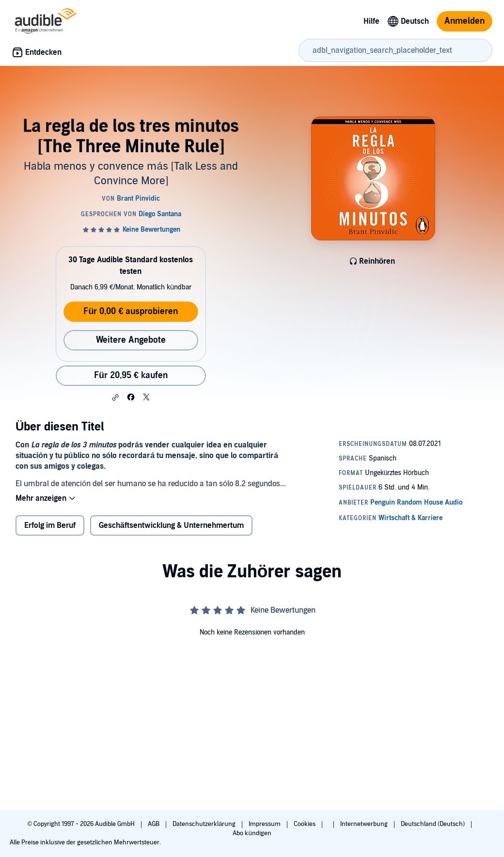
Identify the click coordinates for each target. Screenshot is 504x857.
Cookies (305, 824)
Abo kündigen (252, 833)
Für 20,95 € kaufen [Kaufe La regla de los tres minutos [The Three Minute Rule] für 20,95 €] (131, 375)
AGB (154, 824)
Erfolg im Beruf (50, 525)
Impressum (265, 824)
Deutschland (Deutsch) (433, 824)
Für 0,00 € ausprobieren (131, 311)
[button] (115, 397)
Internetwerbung (365, 824)
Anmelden (465, 21)
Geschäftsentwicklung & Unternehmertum (171, 525)
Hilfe (371, 21)
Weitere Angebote (131, 340)
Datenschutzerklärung (205, 824)
